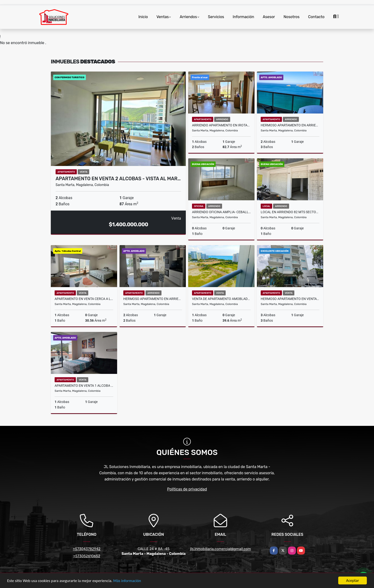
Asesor (269, 17)
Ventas (163, 17)
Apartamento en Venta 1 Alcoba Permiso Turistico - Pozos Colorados (84, 386)
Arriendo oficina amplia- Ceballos (221, 212)
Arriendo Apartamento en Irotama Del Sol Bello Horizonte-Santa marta (221, 125)
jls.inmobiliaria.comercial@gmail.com (221, 549)
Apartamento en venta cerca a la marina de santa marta (84, 299)
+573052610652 (87, 556)
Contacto (316, 17)
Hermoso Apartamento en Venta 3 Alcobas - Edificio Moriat (290, 299)
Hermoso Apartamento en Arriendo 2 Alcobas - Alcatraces (153, 299)
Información (244, 17)
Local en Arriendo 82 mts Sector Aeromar (290, 212)
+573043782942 (87, 549)
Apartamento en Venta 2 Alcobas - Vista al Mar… (118, 179)
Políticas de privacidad (187, 489)
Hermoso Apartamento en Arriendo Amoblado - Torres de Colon (290, 125)
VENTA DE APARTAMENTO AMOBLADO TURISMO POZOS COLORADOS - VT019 (221, 299)
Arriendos (188, 17)
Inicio (143, 17)
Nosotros (292, 17)
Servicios (216, 17)
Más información (127, 581)
